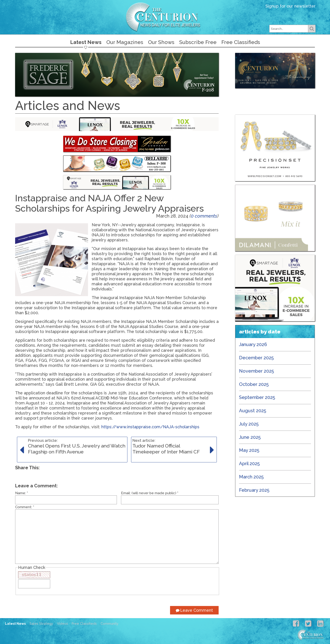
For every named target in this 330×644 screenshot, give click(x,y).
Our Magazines (125, 42)
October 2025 (254, 384)
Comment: (25, 507)
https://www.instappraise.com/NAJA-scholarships (150, 427)
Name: (22, 493)
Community (110, 624)
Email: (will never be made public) (150, 493)
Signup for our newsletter (290, 6)
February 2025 (254, 490)
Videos (63, 624)
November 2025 (257, 371)
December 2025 (256, 358)
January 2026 (253, 344)
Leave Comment (194, 610)
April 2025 (249, 464)
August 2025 (253, 411)
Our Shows (161, 42)
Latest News (86, 42)
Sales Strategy (41, 624)
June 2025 (250, 437)
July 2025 (249, 424)
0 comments (204, 216)
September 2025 (257, 397)
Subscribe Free (198, 42)
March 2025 (251, 477)
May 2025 (249, 450)
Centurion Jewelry (165, 17)
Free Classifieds (241, 42)
